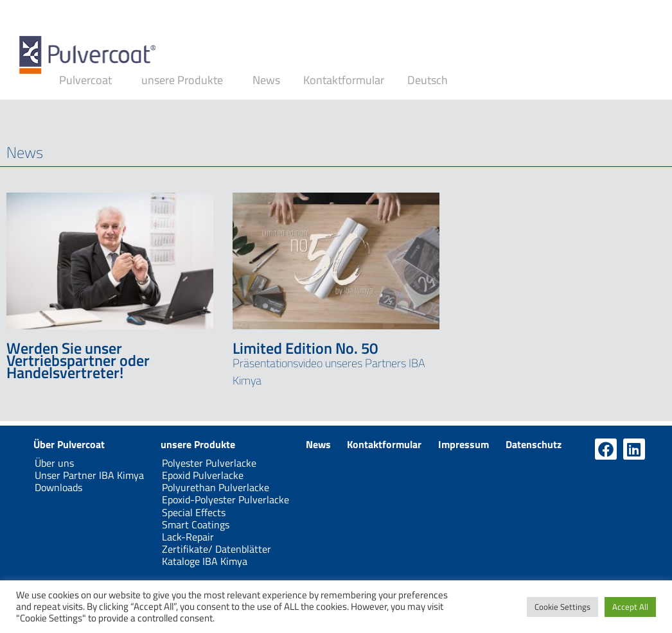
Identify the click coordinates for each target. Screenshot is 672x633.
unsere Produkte (185, 80)
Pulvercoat (89, 80)
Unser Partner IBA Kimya (89, 475)
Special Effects (194, 512)
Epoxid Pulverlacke (203, 475)
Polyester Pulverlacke (209, 463)
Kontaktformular (344, 80)
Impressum (464, 444)
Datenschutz (534, 444)
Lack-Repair (188, 537)
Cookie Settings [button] (562, 607)
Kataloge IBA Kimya (205, 561)
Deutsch (431, 80)
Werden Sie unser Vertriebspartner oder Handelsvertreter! (78, 360)
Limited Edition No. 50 (305, 348)
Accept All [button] (630, 607)
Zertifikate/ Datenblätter (217, 549)
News (266, 80)
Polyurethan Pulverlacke (216, 487)
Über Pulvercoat (69, 444)
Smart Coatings (196, 525)
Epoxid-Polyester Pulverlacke (225, 499)
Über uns (54, 463)
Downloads (58, 487)
